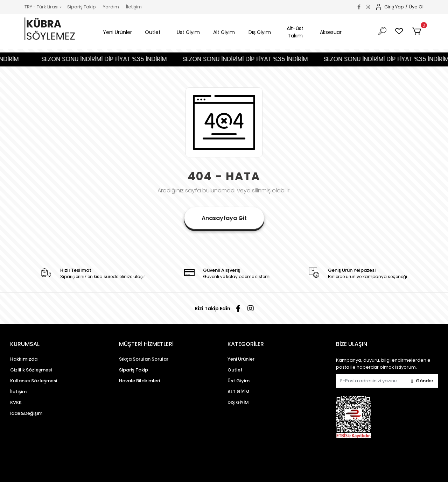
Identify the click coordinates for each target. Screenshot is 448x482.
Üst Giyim (239, 381)
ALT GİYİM (239, 392)
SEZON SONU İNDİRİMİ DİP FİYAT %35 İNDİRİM (112, 59)
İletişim (134, 7)
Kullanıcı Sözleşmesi (34, 381)
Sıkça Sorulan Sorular (144, 359)
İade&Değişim (26, 413)
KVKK (16, 402)
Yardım (111, 7)
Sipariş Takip (82, 7)
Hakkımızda (24, 359)
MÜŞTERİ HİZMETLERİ (146, 344)
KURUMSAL (25, 344)
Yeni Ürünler (241, 359)
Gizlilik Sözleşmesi (31, 370)
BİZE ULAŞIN (352, 344)
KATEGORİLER (246, 344)
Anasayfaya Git (224, 218)
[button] (118, 32)
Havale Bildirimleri (139, 381)
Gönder (422, 381)
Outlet (235, 370)
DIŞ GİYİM (238, 402)
